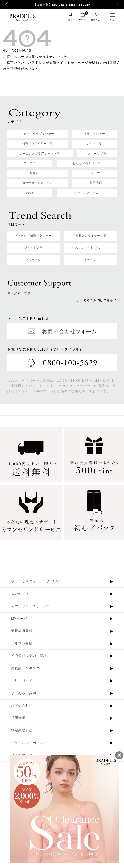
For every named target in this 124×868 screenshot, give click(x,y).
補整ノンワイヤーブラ (37, 144)
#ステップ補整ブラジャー (34, 236)
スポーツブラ (97, 154)
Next (119, 5)
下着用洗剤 (94, 183)
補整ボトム (37, 173)
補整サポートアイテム (37, 183)
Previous (6, 5)
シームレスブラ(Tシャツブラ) (40, 154)
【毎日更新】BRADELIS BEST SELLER (62, 5)
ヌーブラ (30, 163)
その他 (30, 193)
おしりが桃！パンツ (87, 163)
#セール (90, 260)
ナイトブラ (94, 144)
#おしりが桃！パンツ (90, 248)
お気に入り (97, 20)
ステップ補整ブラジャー (37, 134)
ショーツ (94, 173)
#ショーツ (34, 260)
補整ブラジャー (94, 134)
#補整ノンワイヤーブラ (90, 236)
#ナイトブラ (34, 248)
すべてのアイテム (87, 193)
